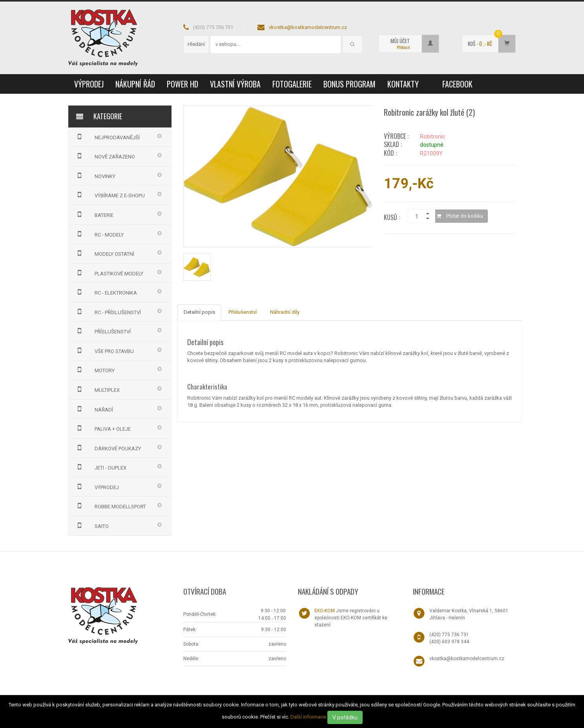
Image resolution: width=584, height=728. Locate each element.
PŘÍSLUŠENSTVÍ (103, 331)
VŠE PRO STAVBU (104, 350)
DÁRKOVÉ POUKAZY (108, 448)
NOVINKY (95, 175)
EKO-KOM (325, 611)
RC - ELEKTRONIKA (106, 292)
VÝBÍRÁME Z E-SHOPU (110, 195)
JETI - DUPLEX (100, 467)
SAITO (92, 525)
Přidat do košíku (460, 216)
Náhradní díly (285, 312)
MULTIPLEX (97, 389)
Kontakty (403, 84)
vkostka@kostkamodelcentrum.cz (308, 27)
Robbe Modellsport (110, 506)
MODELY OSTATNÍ (104, 253)
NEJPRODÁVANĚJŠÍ (107, 136)
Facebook (457, 84)
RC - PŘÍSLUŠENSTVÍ (108, 311)
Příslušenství (243, 312)
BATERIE (94, 214)
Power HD (182, 84)
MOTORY (95, 369)
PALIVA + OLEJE (103, 428)
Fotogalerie (292, 84)
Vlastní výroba (235, 84)
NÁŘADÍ (94, 409)
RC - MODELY (99, 234)
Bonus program (349, 84)
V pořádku (345, 717)
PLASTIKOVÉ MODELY (109, 273)
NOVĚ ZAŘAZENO (105, 156)
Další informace (308, 717)
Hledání (196, 44)
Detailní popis (199, 312)
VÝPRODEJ (89, 84)
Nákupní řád (135, 84)
